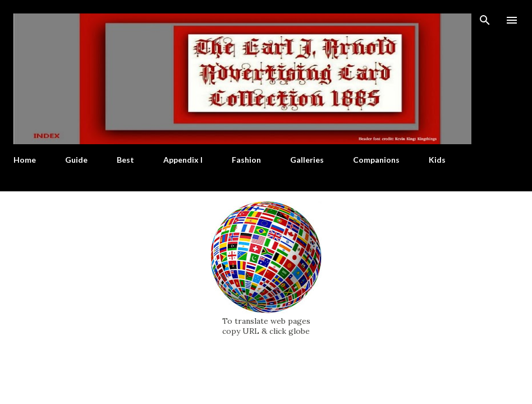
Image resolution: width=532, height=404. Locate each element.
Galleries (307, 160)
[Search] (485, 20)
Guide (76, 160)
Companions (376, 160)
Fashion (246, 160)
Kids (437, 160)
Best (125, 160)
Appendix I (183, 160)
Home (25, 160)
